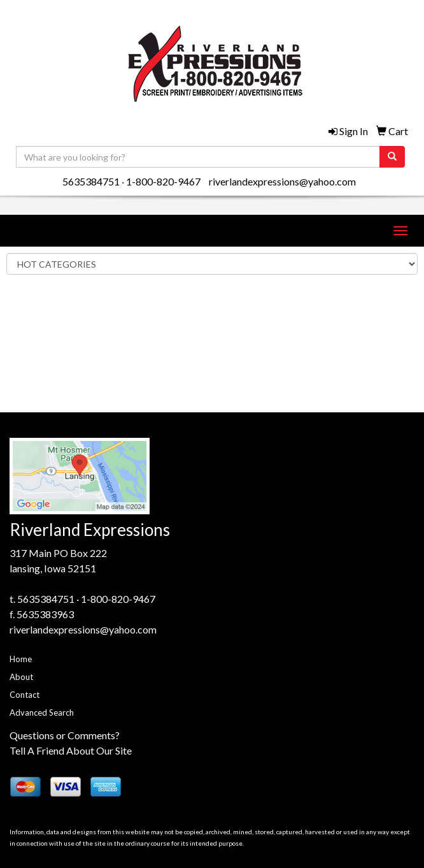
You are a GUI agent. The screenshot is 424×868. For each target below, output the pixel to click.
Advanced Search (42, 712)
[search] (392, 157)
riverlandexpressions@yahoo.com (282, 181)
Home (21, 659)
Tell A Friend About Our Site (71, 750)
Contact (25, 695)
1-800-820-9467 (163, 181)
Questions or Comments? (65, 735)
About (21, 677)
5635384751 (91, 181)
